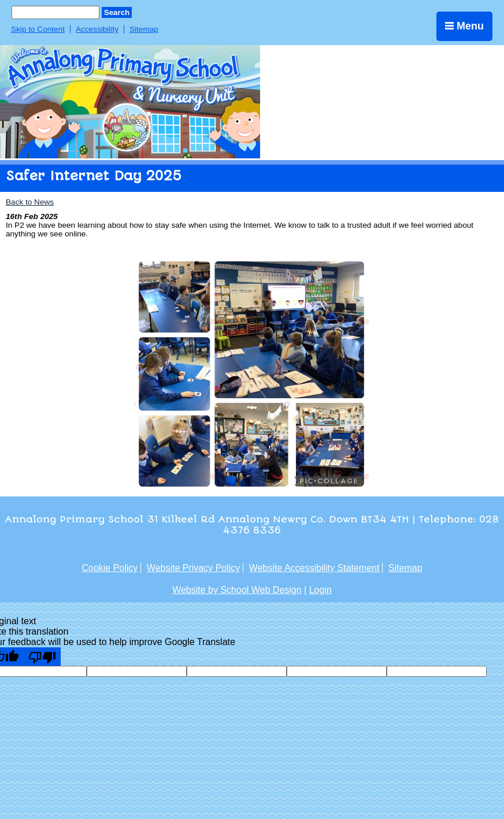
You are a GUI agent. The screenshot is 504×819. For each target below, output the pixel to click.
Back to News (30, 202)
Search (117, 12)
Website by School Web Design (237, 590)
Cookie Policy (110, 568)
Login (320, 590)
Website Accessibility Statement (314, 568)
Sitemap (144, 29)
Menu (464, 26)
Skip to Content (38, 29)
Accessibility (97, 29)
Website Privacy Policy (194, 568)
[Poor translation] (42, 657)
